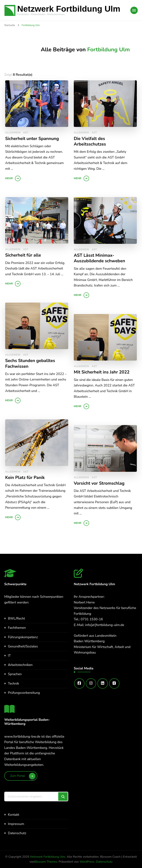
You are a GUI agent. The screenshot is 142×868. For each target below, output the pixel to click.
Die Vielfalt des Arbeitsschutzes (90, 141)
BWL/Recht (17, 618)
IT (9, 656)
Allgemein (13, 133)
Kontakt (14, 815)
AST (26, 133)
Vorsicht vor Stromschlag (100, 483)
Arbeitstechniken (21, 665)
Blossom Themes (46, 862)
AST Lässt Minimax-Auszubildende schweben (100, 258)
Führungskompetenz (23, 637)
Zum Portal (18, 776)
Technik (14, 683)
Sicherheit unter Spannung (33, 139)
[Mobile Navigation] (134, 10)
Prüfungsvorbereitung (24, 693)
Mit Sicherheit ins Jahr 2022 (102, 372)
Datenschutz (17, 833)
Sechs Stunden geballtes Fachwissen (31, 364)
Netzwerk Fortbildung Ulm (69, 9)
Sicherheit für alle (23, 255)
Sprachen (15, 674)
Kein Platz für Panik (25, 478)
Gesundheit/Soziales (23, 646)
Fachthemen (17, 628)
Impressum (16, 824)
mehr (9, 178)
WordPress (87, 862)
